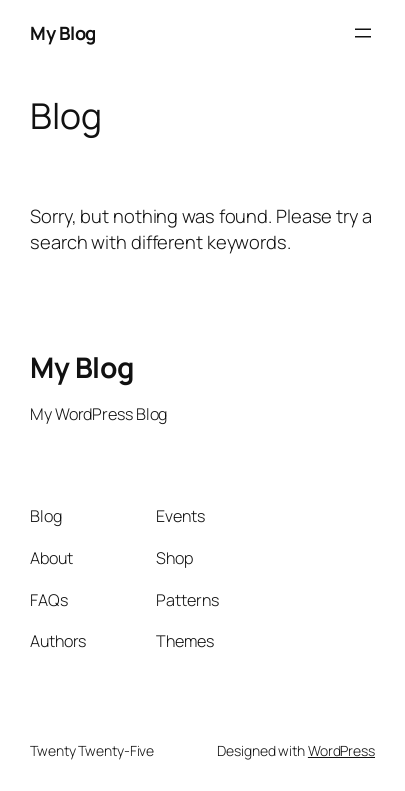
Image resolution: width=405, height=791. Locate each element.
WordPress (341, 750)
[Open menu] (363, 33)
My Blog (63, 32)
